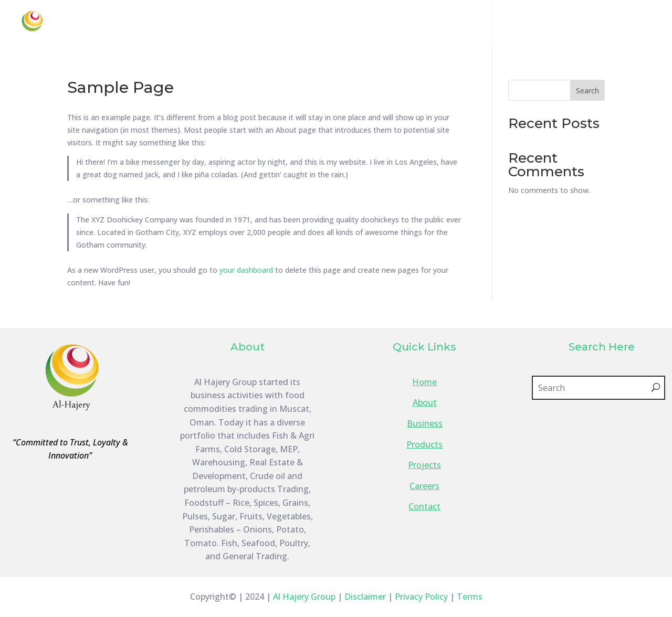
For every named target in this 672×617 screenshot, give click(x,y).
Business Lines (382, 26)
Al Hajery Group (304, 597)
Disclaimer (365, 597)
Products (458, 26)
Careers (569, 26)
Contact (617, 26)
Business (425, 423)
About (313, 26)
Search (587, 91)
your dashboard (246, 270)
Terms (470, 597)
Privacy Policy (421, 597)
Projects (520, 26)
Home (273, 26)
